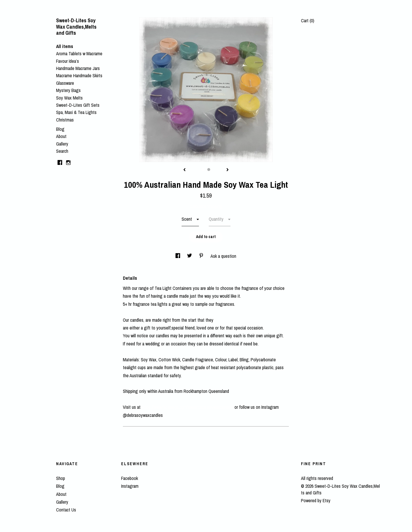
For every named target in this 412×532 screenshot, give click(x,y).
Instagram (130, 486)
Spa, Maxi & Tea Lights (76, 112)
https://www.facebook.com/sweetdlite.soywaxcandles (187, 407)
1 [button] (203, 170)
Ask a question (223, 256)
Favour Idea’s (68, 61)
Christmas (65, 120)
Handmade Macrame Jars (78, 68)
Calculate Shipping (206, 206)
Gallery (62, 144)
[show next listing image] (228, 170)
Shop (61, 478)
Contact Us (66, 510)
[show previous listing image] (184, 170)
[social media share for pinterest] (202, 256)
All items (65, 46)
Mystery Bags (68, 90)
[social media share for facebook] (178, 256)
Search (62, 151)
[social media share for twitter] (190, 256)
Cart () (308, 21)
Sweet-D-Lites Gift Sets (78, 105)
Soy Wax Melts (69, 98)
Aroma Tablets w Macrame (79, 54)
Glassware (65, 83)
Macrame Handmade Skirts (79, 76)
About (61, 136)
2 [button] (209, 170)
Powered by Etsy (316, 500)
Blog (60, 129)
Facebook (130, 478)
